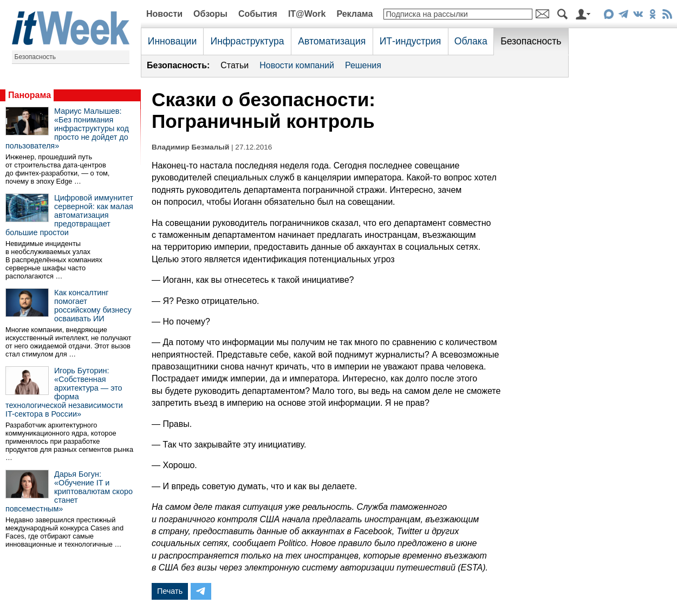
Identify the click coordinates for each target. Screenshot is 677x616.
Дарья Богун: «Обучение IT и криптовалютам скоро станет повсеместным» (69, 491)
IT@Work (307, 14)
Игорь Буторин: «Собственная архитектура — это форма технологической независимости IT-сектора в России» (64, 392)
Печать (170, 591)
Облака (471, 41)
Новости (164, 14)
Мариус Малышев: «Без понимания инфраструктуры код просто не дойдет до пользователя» (67, 128)
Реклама (354, 14)
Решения (363, 65)
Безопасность (35, 57)
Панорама (30, 95)
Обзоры (210, 14)
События (258, 14)
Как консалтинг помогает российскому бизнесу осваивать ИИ (93, 306)
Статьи (235, 65)
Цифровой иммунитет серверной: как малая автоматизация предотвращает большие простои (69, 215)
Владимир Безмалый (190, 147)
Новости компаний (297, 65)
